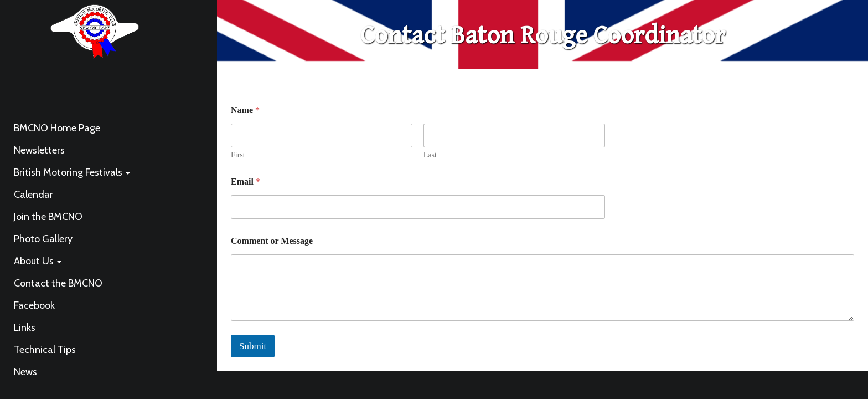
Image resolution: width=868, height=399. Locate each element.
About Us (38, 261)
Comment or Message (272, 241)
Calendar (33, 195)
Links (25, 328)
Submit (253, 346)
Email (246, 181)
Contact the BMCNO (58, 283)
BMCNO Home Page (57, 128)
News (25, 372)
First (238, 155)
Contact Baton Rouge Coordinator (543, 36)
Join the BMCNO (48, 217)
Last (430, 155)
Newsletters (39, 150)
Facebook (34, 305)
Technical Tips (45, 350)
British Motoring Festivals (72, 172)
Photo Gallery (43, 239)
